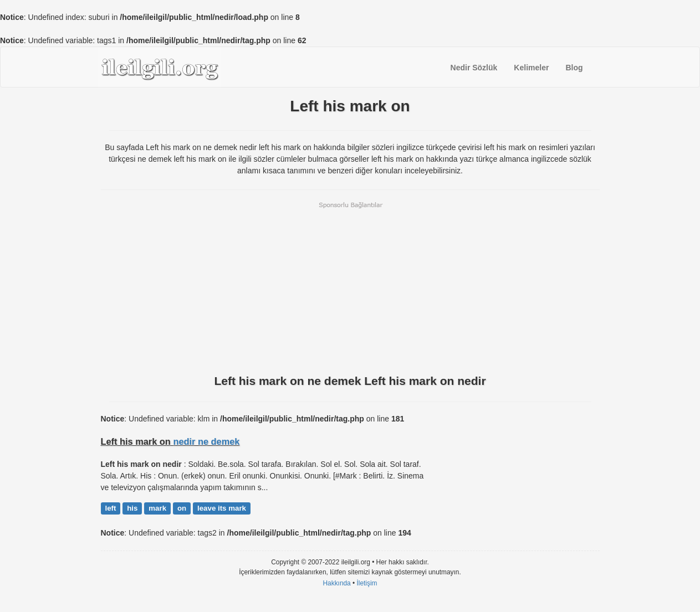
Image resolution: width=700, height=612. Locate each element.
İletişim (367, 583)
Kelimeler (531, 68)
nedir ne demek (206, 441)
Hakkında (336, 583)
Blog (574, 68)
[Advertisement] (350, 287)
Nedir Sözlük (474, 68)
